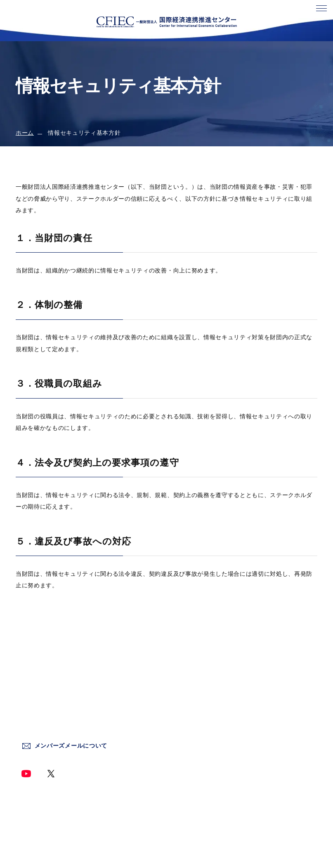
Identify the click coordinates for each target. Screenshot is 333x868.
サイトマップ (260, 776)
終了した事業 (185, 759)
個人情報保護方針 (266, 705)
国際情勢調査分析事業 (197, 723)
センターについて (191, 688)
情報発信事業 (185, 741)
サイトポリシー (263, 688)
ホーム (25, 133)
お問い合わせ (260, 670)
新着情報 (179, 705)
